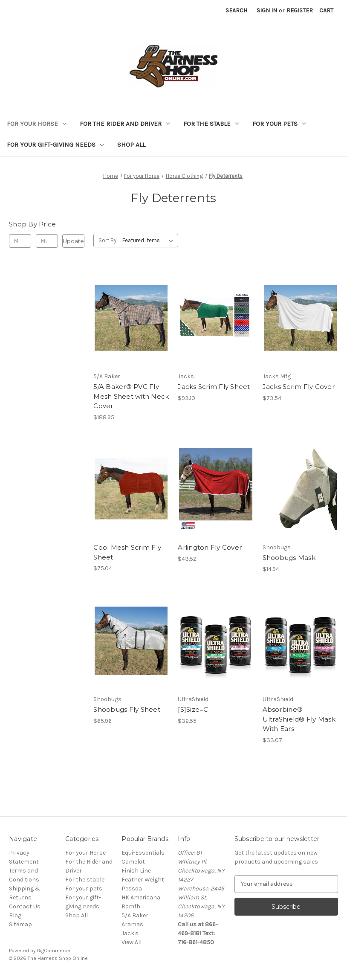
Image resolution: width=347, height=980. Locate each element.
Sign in (267, 10)
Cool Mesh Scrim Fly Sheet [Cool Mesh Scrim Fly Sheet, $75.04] (127, 552)
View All (132, 942)
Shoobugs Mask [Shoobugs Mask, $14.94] (289, 558)
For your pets (279, 124)
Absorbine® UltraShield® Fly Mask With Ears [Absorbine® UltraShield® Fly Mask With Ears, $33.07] (299, 719)
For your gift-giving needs (55, 145)
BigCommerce (54, 951)
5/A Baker (135, 915)
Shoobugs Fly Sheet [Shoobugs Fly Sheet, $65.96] (127, 709)
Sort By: (108, 240)
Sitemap (20, 924)
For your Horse (36, 124)
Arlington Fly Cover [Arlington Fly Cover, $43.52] (210, 547)
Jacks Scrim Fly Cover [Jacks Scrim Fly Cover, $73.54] (299, 387)
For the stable (211, 124)
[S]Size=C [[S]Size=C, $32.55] (193, 709)
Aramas (132, 924)
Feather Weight (143, 880)
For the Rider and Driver (125, 124)
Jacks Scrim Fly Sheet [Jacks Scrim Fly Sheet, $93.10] (214, 387)
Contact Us (25, 906)
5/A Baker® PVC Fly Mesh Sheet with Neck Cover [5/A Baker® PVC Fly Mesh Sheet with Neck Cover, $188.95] (131, 396)
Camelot (133, 862)
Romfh (131, 906)
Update (73, 241)
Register (300, 10)
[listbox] (149, 241)
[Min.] (20, 241)
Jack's (130, 933)
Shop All (131, 145)
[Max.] (47, 241)
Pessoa (132, 889)
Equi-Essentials (143, 853)
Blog (15, 915)
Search (236, 10)
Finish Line (136, 871)
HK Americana (141, 897)
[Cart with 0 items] (326, 10)
